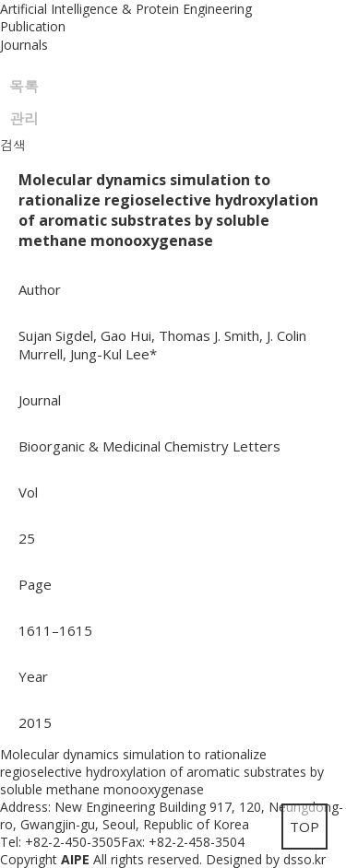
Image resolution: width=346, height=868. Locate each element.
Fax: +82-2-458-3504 (183, 842)
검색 (13, 145)
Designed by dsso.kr (266, 859)
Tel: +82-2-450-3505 (60, 842)
